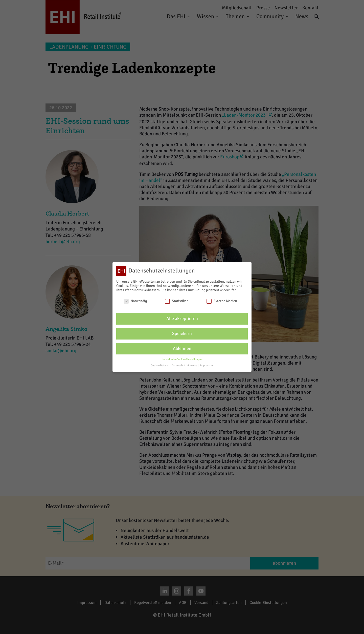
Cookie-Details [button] (160, 365)
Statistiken (177, 301)
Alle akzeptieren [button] (182, 319)
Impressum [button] (207, 365)
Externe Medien (222, 301)
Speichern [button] (182, 334)
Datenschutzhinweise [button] (185, 365)
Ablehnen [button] (182, 348)
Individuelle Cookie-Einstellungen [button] (182, 359)
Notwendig (135, 301)
